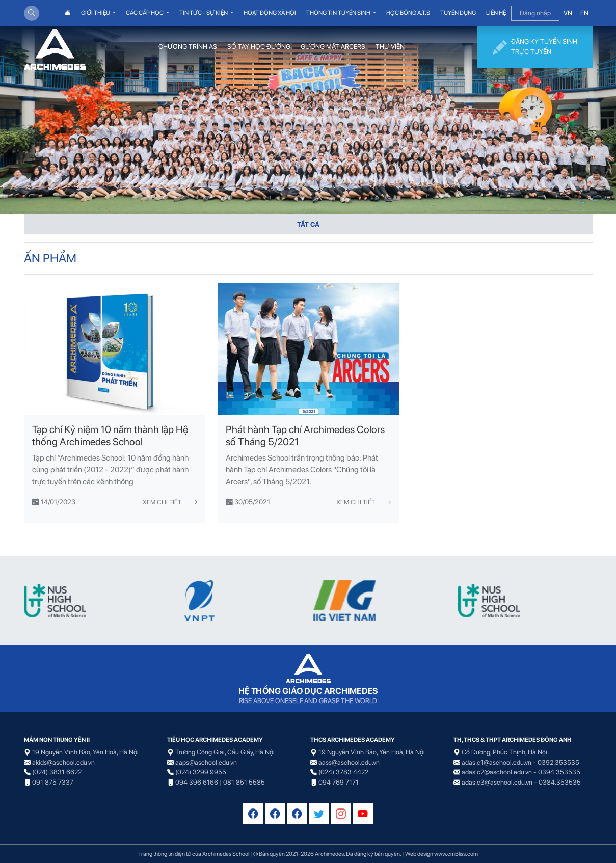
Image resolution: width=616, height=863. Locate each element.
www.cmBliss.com (456, 854)
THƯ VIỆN (390, 47)
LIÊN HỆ (496, 13)
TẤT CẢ (308, 224)
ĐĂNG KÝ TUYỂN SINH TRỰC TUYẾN (535, 47)
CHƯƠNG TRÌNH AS (188, 47)
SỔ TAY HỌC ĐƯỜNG (259, 47)
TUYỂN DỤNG (458, 13)
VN (568, 13)
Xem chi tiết (170, 502)
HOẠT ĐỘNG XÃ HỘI (270, 13)
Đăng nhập (535, 13)
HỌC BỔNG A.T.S (408, 13)
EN (584, 13)
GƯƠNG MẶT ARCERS (333, 47)
